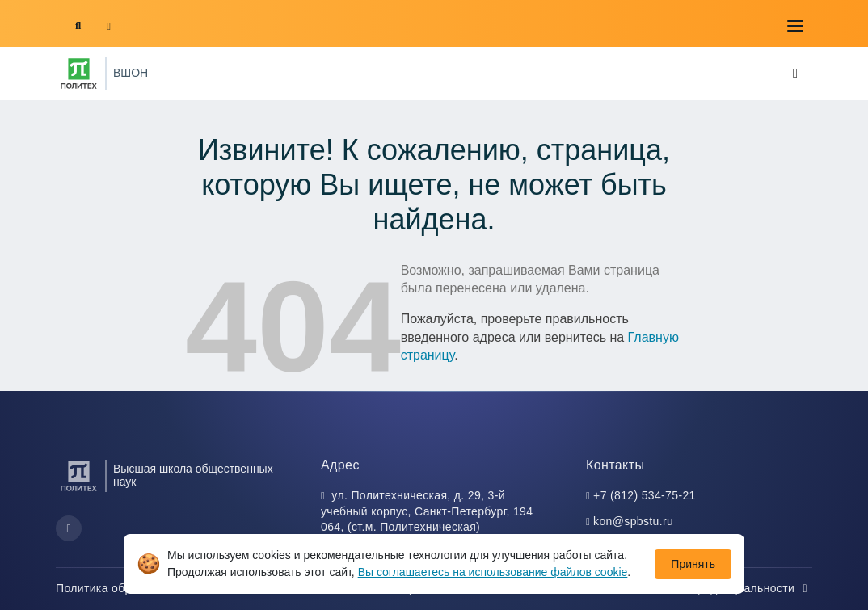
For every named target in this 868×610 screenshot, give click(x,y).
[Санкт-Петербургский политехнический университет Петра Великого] (79, 74)
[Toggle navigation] (795, 26)
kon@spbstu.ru (633, 521)
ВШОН (131, 73)
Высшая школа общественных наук (193, 475)
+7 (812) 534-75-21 (645, 495)
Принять (693, 564)
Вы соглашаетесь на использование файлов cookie (493, 572)
